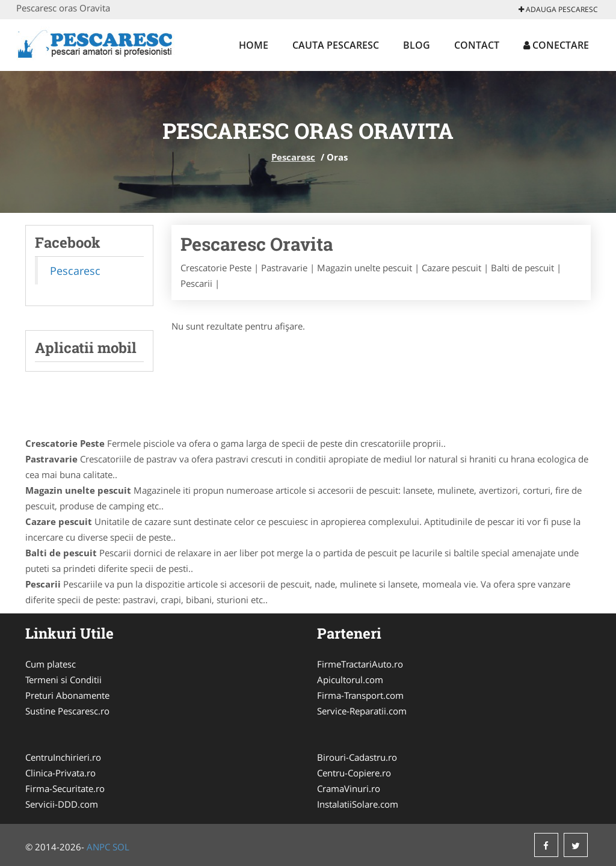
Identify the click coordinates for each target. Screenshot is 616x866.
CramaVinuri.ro (349, 788)
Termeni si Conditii (63, 680)
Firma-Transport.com (360, 695)
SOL (121, 847)
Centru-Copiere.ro (354, 773)
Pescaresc (293, 157)
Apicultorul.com (350, 680)
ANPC (98, 847)
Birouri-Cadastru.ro (357, 757)
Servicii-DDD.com (62, 804)
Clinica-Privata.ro (60, 773)
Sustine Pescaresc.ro (67, 711)
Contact (477, 45)
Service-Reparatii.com (362, 711)
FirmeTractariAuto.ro (360, 664)
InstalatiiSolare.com (358, 804)
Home (254, 45)
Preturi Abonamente (67, 695)
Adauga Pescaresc (558, 9)
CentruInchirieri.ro (63, 757)
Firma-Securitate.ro (65, 788)
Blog (417, 45)
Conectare (556, 45)
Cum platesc (51, 664)
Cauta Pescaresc (336, 45)
